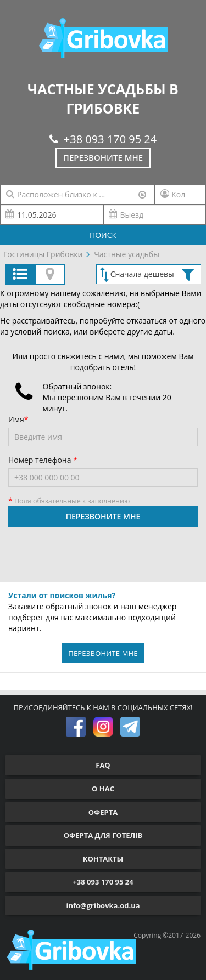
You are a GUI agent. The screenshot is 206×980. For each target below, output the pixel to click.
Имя (16, 419)
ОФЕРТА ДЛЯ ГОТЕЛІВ (103, 835)
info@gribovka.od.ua (103, 905)
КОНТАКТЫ (103, 859)
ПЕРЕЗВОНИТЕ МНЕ (103, 516)
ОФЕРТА (103, 812)
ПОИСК (103, 235)
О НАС (103, 789)
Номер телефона (41, 460)
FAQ (103, 765)
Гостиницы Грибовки (43, 254)
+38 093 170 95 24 (103, 139)
